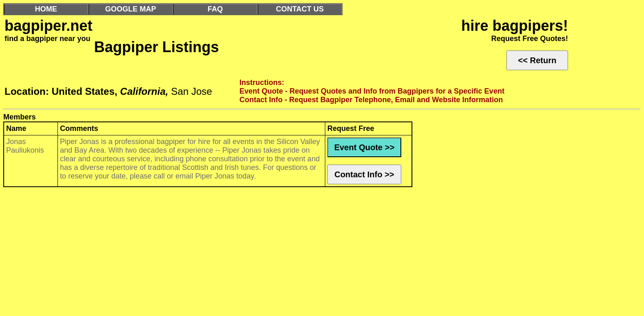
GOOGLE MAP (131, 9)
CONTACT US (300, 9)
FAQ (215, 9)
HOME (46, 9)
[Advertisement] (250, 254)
